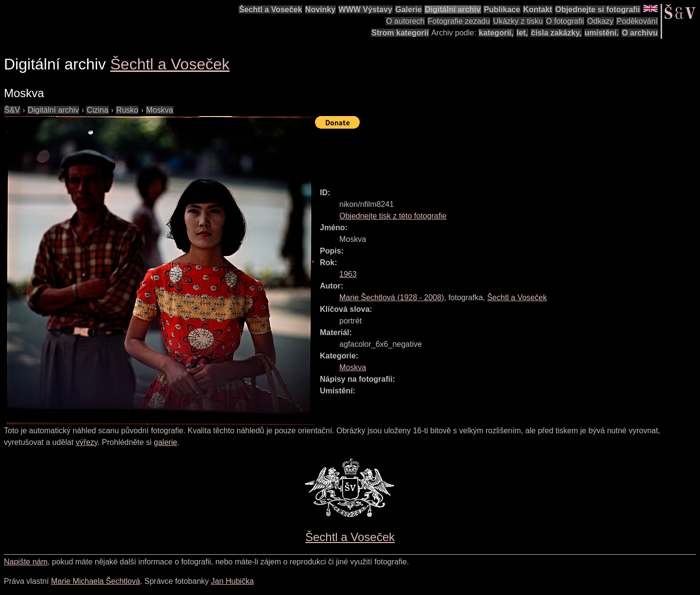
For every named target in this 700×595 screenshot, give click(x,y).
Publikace (502, 9)
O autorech (405, 21)
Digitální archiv (453, 9)
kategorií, (496, 33)
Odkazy (600, 21)
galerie (165, 442)
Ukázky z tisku (518, 21)
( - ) (392, 297)
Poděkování (637, 21)
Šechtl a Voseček (271, 9)
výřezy (87, 442)
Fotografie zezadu (459, 21)
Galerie (408, 9)
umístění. (602, 33)
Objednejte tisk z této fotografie (393, 216)
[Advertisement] (492, 154)
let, (522, 33)
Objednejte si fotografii (597, 9)
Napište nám (26, 562)
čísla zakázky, (556, 33)
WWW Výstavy (366, 9)
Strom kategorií (400, 33)
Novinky (320, 9)
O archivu (640, 33)
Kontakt (538, 9)
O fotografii (565, 21)
